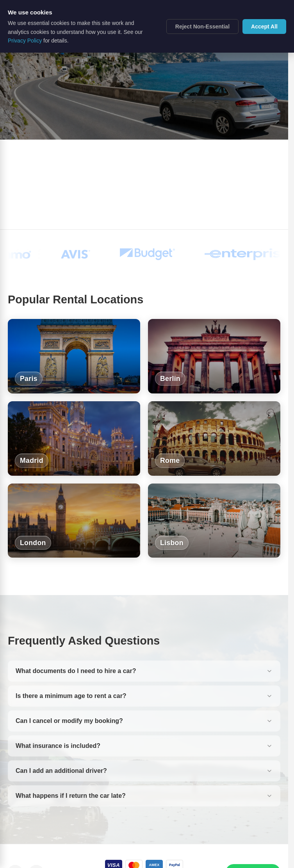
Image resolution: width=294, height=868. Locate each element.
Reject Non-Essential (202, 27)
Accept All (264, 27)
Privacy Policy (25, 41)
